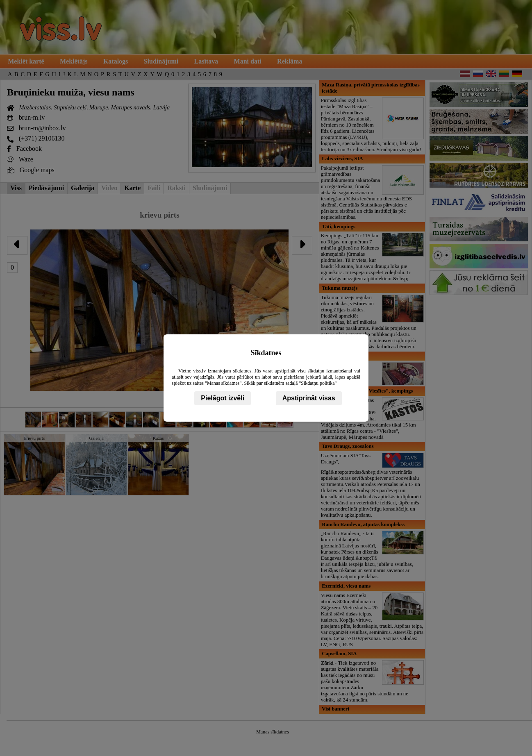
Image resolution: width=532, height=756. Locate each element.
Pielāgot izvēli (223, 398)
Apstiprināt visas (309, 398)
